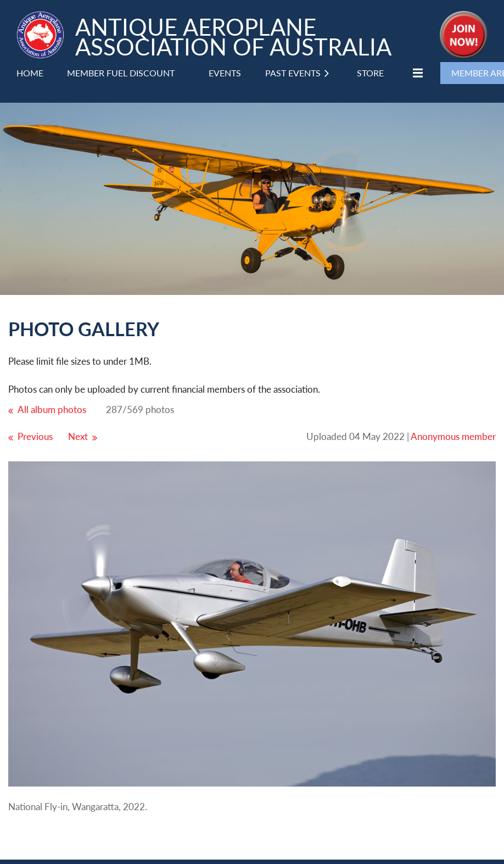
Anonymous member (453, 436)
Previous (35, 436)
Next (78, 436)
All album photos (52, 409)
